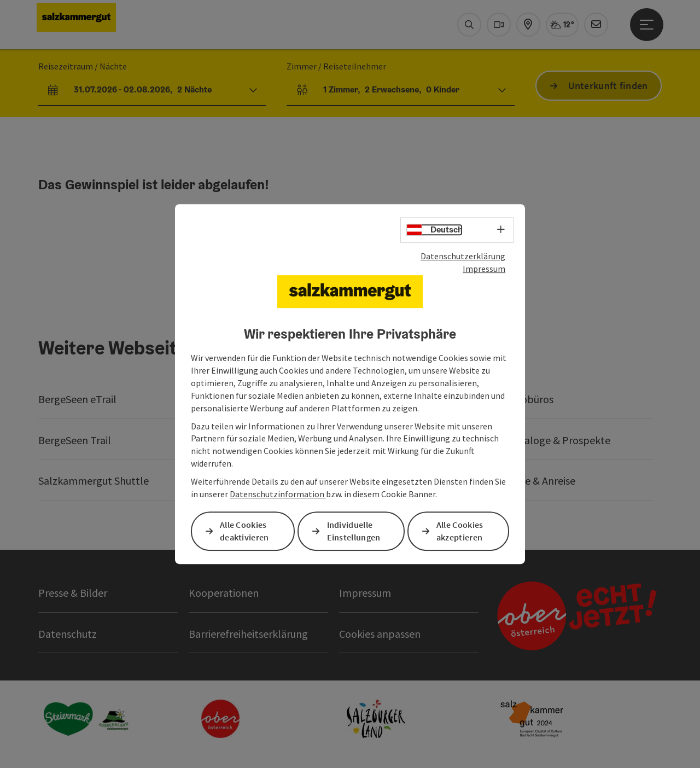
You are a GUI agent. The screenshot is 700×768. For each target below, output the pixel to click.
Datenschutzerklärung (463, 256)
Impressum (484, 269)
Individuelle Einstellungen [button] (354, 531)
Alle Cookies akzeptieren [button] (460, 531)
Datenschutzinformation (278, 494)
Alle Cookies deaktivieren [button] (244, 531)
